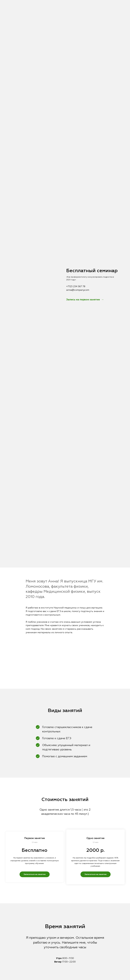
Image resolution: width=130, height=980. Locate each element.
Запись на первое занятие (83, 300)
